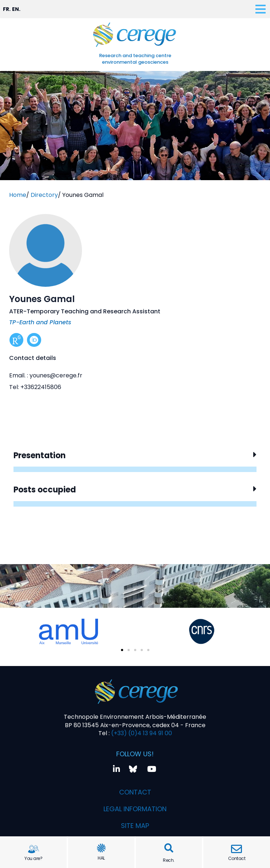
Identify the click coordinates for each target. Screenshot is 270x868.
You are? (33, 858)
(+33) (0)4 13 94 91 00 (141, 733)
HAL (101, 858)
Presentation (40, 455)
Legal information (135, 809)
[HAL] (101, 848)
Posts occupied (45, 490)
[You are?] (34, 849)
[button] (169, 848)
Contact (237, 858)
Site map (135, 826)
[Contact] (236, 849)
